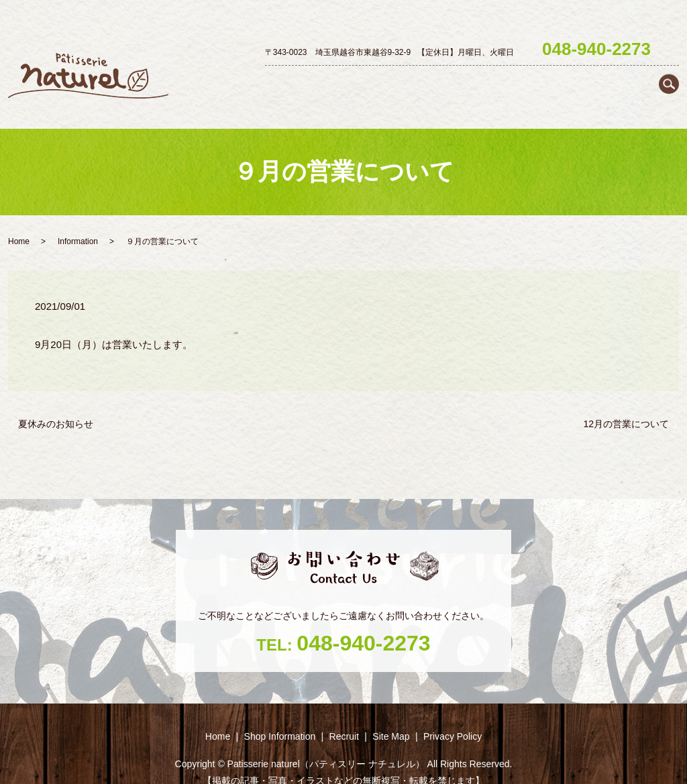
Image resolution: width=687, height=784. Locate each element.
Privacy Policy (453, 712)
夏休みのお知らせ (56, 400)
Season (619, 82)
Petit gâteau (493, 82)
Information (78, 218)
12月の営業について (626, 400)
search (669, 48)
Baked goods (561, 82)
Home (270, 82)
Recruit (663, 82)
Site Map (391, 712)
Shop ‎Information (333, 82)
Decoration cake (419, 82)
